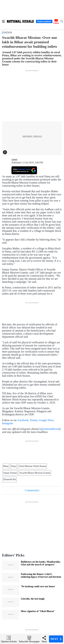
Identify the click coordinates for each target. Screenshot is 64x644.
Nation (8, 33)
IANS (14, 160)
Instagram (8, 423)
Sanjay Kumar (10, 473)
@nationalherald (50, 429)
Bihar (6, 466)
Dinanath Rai (10, 479)
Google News (46, 420)
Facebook (23, 420)
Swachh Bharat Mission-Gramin (35, 473)
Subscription (44, 21)
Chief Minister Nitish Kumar (32, 466)
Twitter (34, 420)
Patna (14, 466)
